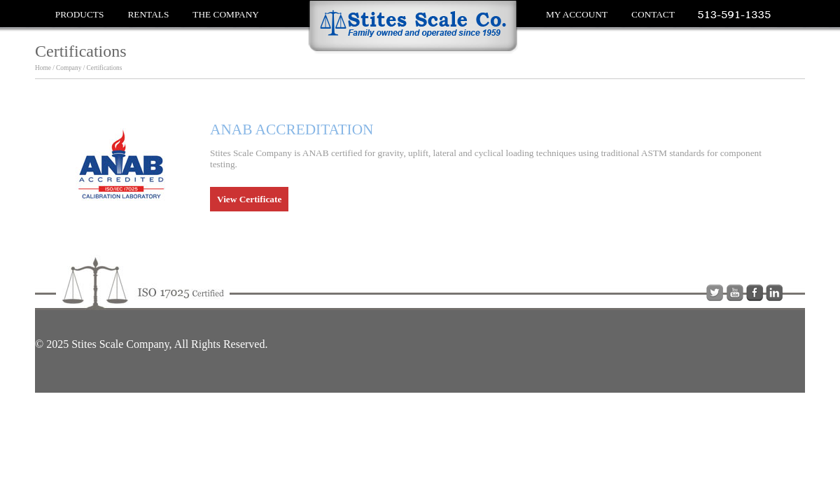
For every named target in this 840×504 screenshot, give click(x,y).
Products (80, 14)
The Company (226, 14)
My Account (577, 14)
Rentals (148, 14)
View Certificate (249, 199)
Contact (653, 14)
